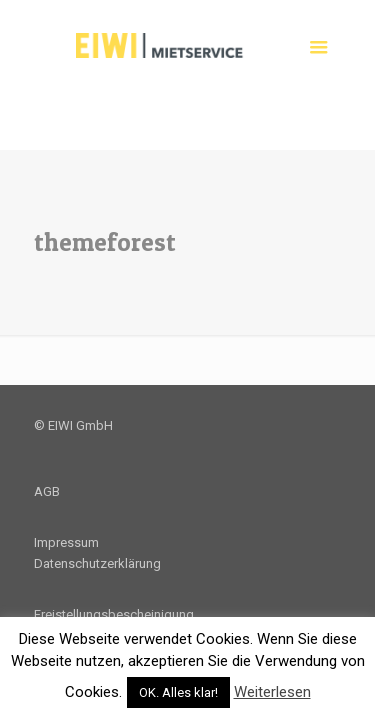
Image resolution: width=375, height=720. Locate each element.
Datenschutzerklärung (97, 563)
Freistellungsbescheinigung (114, 614)
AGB (47, 491)
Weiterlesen (272, 692)
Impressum (66, 542)
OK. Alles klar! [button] (178, 692)
